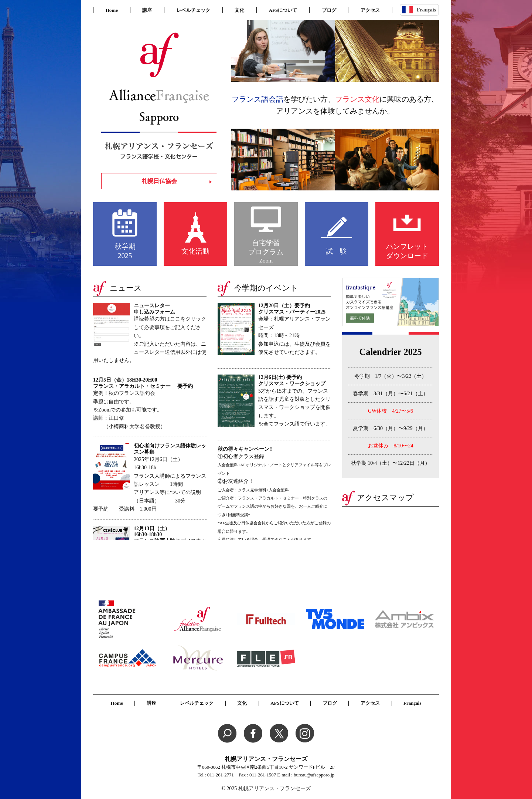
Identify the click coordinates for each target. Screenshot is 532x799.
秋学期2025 (125, 251)
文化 (239, 10)
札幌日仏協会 (159, 181)
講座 (147, 10)
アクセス (370, 10)
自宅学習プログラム (266, 252)
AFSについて (283, 10)
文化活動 (195, 251)
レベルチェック (193, 10)
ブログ (329, 10)
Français (426, 10)
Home (112, 10)
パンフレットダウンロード (407, 251)
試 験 (336, 251)
